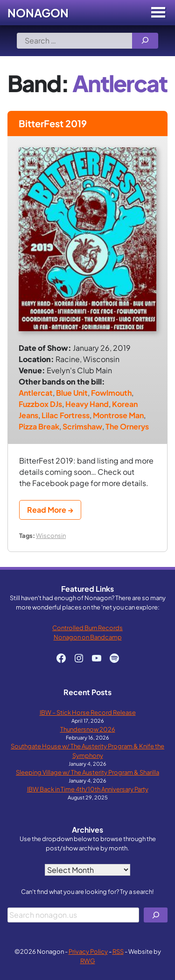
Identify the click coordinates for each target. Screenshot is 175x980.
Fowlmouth (111, 393)
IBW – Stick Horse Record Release (88, 712)
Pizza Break (39, 426)
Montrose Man (118, 415)
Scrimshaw (82, 426)
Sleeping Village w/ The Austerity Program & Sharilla (87, 772)
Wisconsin (51, 535)
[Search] (145, 41)
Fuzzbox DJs (40, 404)
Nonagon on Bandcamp (88, 637)
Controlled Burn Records (87, 628)
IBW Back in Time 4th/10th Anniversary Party (88, 789)
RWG (88, 961)
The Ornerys (127, 426)
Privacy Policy (88, 951)
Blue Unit (72, 393)
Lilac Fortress (66, 415)
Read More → (50, 510)
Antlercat (36, 393)
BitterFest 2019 (53, 123)
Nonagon (38, 13)
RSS (118, 951)
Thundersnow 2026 (88, 729)
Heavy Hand (87, 404)
